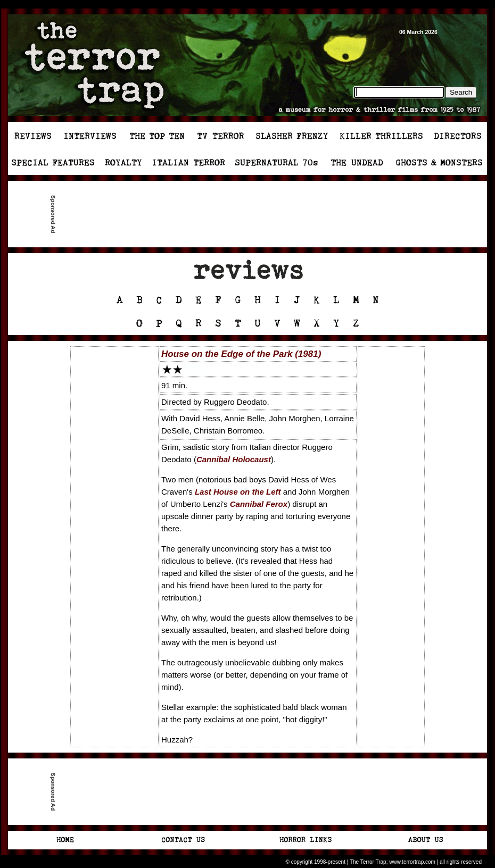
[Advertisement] (252, 214)
